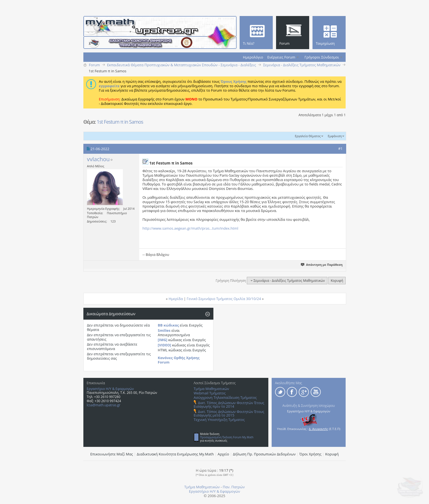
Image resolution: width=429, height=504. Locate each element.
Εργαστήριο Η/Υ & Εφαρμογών (110, 389)
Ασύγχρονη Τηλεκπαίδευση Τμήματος (225, 397)
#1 (340, 148)
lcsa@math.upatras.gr (104, 405)
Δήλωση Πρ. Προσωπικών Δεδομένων (264, 454)
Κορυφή (337, 281)
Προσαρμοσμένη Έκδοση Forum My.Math (227, 437)
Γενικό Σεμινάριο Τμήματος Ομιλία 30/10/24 (224, 299)
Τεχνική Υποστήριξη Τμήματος (219, 420)
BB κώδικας (168, 325)
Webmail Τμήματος (210, 393)
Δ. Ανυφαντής (319, 429)
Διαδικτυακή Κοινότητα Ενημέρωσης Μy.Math (175, 454)
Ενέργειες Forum (281, 57)
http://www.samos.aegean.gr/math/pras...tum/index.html (190, 228)
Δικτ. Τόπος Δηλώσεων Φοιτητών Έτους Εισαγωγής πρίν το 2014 (229, 404)
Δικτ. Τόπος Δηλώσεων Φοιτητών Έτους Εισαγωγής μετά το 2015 (229, 413)
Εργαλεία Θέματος (308, 136)
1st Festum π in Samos (120, 122)
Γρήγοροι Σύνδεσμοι (322, 57)
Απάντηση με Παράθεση (322, 265)
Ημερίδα (176, 299)
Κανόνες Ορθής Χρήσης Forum (179, 360)
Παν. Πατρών (234, 487)
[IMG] (163, 340)
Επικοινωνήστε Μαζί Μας (112, 454)
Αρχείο (223, 454)
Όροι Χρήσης (311, 454)
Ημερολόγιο (253, 57)
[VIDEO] (165, 345)
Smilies (164, 330)
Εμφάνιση (335, 136)
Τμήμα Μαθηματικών (211, 389)
